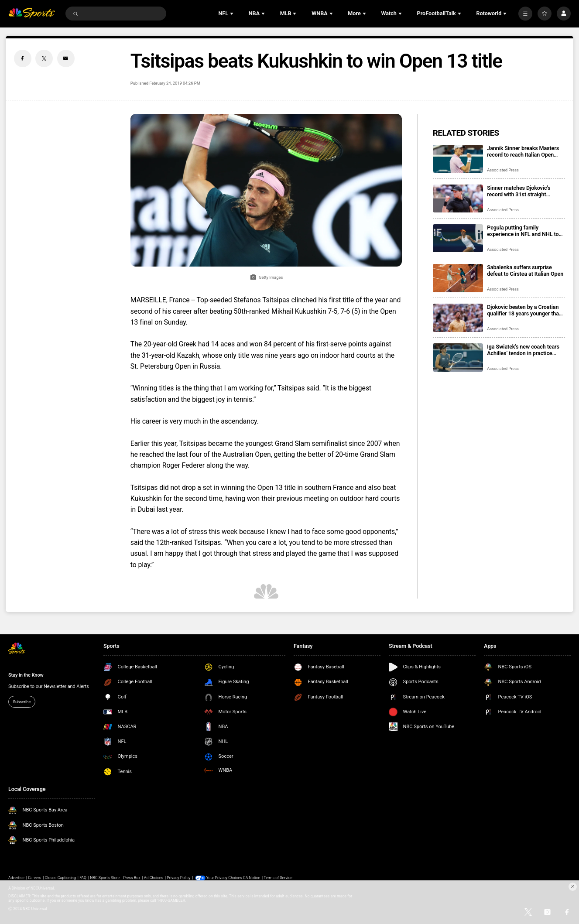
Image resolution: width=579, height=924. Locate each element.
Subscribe (22, 702)
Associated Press (503, 170)
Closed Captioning (60, 878)
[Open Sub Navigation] (233, 14)
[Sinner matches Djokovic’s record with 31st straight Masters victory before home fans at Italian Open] (458, 199)
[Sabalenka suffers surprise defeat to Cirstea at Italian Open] (458, 278)
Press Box (132, 878)
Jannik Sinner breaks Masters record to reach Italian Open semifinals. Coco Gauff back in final (524, 151)
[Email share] (66, 58)
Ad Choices (154, 878)
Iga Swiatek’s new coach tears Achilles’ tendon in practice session (523, 350)
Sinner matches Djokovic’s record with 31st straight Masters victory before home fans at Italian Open (522, 191)
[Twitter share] (44, 58)
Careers (34, 878)
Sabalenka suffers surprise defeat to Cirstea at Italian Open (525, 270)
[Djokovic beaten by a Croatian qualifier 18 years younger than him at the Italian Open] (458, 318)
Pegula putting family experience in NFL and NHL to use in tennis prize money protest (523, 231)
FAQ (83, 878)
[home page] (32, 14)
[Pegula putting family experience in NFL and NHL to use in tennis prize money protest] (458, 238)
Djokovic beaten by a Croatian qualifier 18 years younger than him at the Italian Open (524, 310)
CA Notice (252, 878)
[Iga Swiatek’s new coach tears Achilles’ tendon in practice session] (458, 358)
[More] (525, 14)
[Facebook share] (23, 58)
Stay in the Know (26, 675)
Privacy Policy (178, 878)
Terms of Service (278, 878)
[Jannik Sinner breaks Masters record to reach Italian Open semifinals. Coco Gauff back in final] (458, 159)
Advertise (16, 878)
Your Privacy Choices (224, 878)
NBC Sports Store (105, 878)
